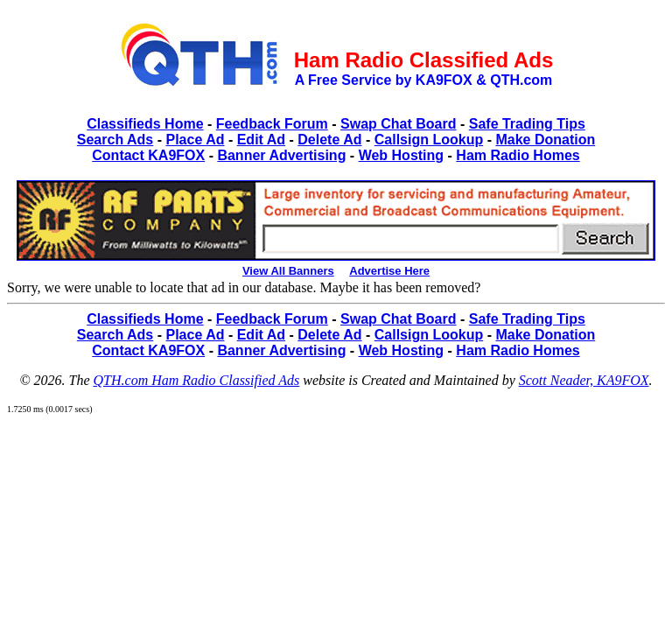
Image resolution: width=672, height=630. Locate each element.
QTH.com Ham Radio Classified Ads (197, 380)
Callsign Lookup (429, 140)
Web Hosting (401, 155)
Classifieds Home (145, 124)
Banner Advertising (281, 155)
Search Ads (115, 140)
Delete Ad (329, 140)
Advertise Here (389, 271)
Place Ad (195, 140)
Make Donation (545, 140)
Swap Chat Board (398, 124)
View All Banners (288, 271)
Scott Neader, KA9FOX (584, 380)
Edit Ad (261, 140)
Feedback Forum (272, 124)
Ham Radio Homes (518, 155)
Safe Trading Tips (527, 124)
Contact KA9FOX (148, 155)
